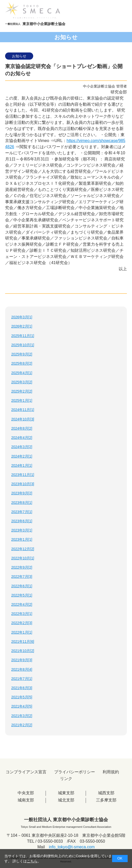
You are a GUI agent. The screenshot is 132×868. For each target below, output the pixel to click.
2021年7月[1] (22, 679)
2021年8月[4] (22, 669)
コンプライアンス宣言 (26, 772)
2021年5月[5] (22, 697)
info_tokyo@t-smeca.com (72, 847)
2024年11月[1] (23, 410)
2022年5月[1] (22, 595)
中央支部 (26, 793)
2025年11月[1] (23, 336)
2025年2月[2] (22, 391)
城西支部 (106, 793)
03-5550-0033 (50, 841)
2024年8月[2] (22, 428)
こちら (32, 861)
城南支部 (26, 800)
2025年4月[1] (22, 373)
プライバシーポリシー (75, 772)
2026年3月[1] (22, 317)
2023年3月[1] (22, 530)
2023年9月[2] (22, 493)
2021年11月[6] (23, 642)
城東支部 (66, 793)
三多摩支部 (106, 800)
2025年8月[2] (22, 363)
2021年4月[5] (22, 706)
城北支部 (66, 800)
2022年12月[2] (23, 549)
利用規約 (111, 772)
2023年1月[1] (22, 539)
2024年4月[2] (22, 438)
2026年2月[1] (22, 326)
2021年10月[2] (23, 651)
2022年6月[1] (22, 586)
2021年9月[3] (22, 660)
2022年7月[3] (22, 577)
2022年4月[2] (22, 604)
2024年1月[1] (22, 465)
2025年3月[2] (22, 382)
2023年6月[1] (22, 521)
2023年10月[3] (23, 484)
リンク (66, 779)
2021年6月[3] (22, 688)
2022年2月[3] (22, 623)
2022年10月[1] (23, 558)
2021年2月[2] (22, 725)
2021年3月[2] (22, 716)
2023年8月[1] (22, 503)
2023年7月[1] (22, 512)
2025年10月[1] (23, 345)
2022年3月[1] (22, 614)
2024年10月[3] (23, 419)
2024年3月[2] (22, 447)
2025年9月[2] (22, 354)
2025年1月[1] (22, 400)
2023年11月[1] (23, 475)
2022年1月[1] (22, 632)
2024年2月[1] (22, 456)
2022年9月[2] (22, 567)
